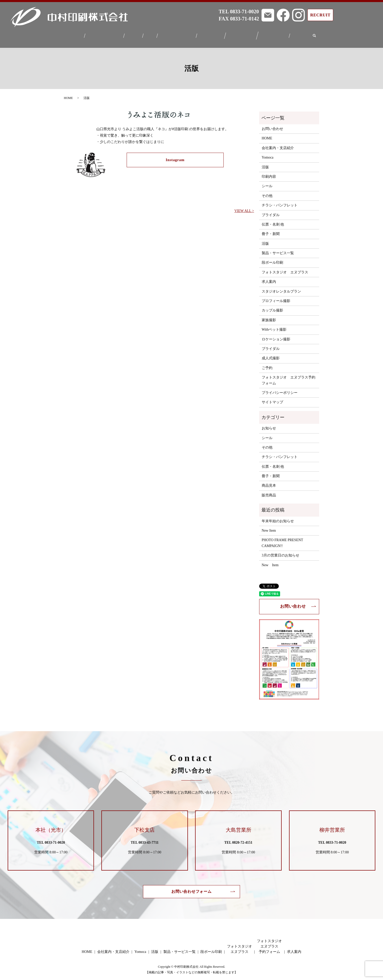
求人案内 (304, 34)
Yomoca (133, 34)
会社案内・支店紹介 (102, 34)
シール (267, 183)
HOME (73, 34)
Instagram (175, 157)
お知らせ (269, 425)
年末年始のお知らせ (278, 518)
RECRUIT (320, 15)
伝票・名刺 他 (273, 221)
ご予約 (267, 365)
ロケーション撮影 (276, 336)
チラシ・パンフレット (280, 202)
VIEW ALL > (244, 208)
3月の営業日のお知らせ (280, 552)
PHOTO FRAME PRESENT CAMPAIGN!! (282, 540)
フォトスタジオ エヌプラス (285, 269)
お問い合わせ (272, 126)
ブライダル (271, 212)
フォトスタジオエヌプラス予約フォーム (277, 34)
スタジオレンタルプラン (281, 288)
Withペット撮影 (274, 326)
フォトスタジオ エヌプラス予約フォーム (289, 377)
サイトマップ (272, 399)
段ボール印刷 (212, 34)
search (318, 34)
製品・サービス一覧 (177, 34)
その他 (267, 193)
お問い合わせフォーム (192, 889)
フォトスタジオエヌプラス (243, 34)
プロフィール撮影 (276, 298)
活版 (149, 34)
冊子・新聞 (271, 231)
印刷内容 (269, 174)
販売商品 (269, 492)
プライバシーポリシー (280, 390)
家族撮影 (269, 317)
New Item (269, 527)
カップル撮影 (272, 307)
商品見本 (269, 482)
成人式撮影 (271, 355)
